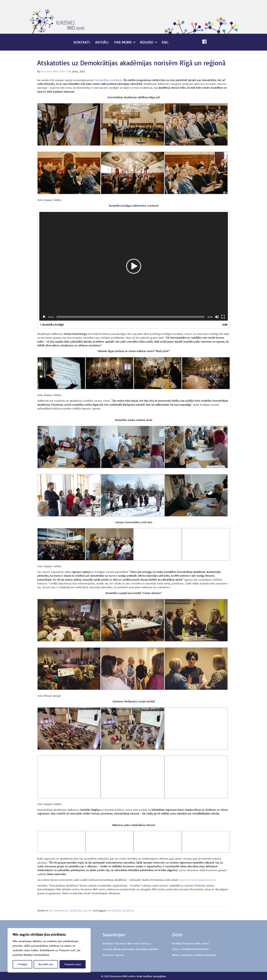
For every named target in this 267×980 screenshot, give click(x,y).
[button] (134, 266)
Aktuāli (102, 42)
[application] (134, 266)
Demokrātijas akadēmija (67, 910)
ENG (165, 42)
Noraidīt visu (46, 964)
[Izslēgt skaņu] (217, 317)
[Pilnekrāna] (223, 317)
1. (52, 324)
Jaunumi (87, 910)
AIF (50, 910)
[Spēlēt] (44, 317)
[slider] (130, 317)
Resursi (147, 42)
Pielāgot (22, 964)
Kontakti (82, 42)
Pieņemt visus (73, 964)
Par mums (123, 42)
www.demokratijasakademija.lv (198, 880)
